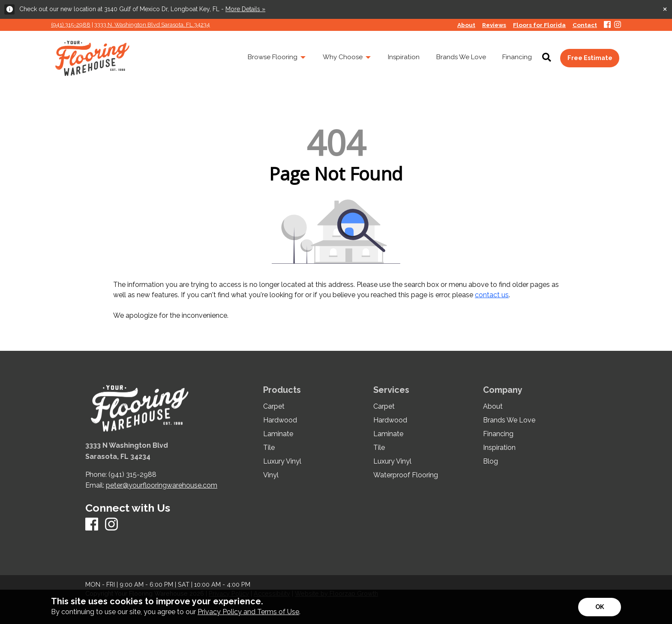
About (493, 407)
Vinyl (271, 475)
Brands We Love (509, 420)
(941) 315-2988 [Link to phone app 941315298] (71, 24)
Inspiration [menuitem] (404, 57)
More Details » (245, 9)
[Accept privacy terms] (600, 607)
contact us (492, 295)
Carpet (274, 407)
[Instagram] (618, 25)
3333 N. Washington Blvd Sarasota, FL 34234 (152, 24)
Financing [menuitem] (517, 57)
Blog (490, 461)
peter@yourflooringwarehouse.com (162, 485)
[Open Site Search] (547, 58)
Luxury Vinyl (282, 461)
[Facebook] (607, 25)
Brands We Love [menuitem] (461, 57)
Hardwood (280, 420)
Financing (498, 434)
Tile (269, 448)
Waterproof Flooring (406, 475)
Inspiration (499, 448)
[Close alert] (665, 9)
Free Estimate (590, 58)
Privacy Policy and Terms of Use (248, 612)
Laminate (278, 434)
